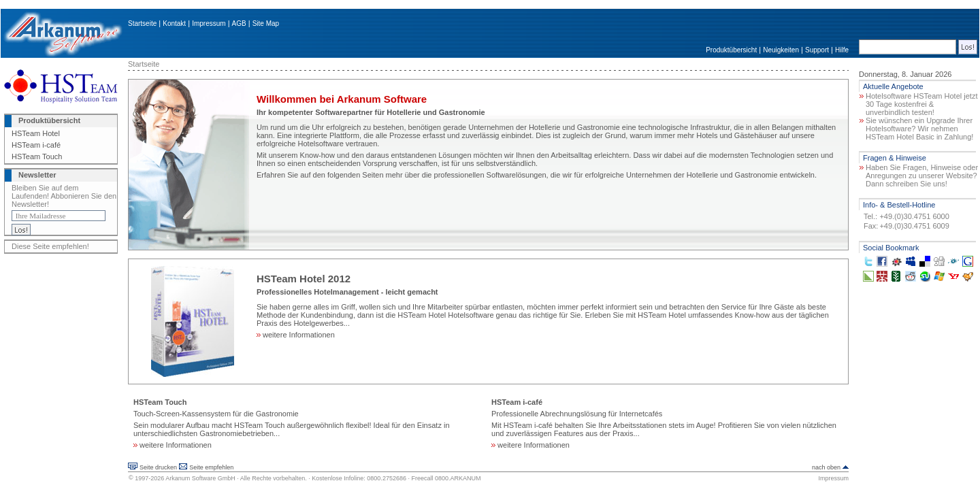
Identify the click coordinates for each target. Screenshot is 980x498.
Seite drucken (158, 467)
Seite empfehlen (211, 467)
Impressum (209, 23)
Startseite (142, 23)
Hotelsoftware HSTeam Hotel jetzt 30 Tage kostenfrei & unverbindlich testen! (921, 104)
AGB (239, 23)
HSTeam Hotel (36, 133)
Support (817, 50)
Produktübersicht (731, 50)
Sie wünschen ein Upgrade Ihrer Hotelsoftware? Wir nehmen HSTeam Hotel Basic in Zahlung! (919, 129)
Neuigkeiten (781, 50)
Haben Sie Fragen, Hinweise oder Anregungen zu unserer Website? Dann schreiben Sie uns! (922, 176)
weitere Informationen (296, 335)
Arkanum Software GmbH (200, 478)
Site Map (266, 23)
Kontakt (174, 23)
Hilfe (842, 50)
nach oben (826, 467)
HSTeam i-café (36, 145)
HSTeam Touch (37, 156)
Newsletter (37, 175)
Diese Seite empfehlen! (50, 246)
